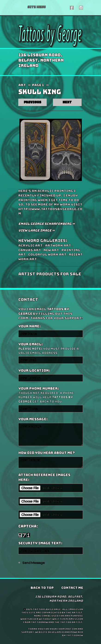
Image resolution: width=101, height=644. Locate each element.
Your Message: (33, 419)
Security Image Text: (40, 543)
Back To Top (42, 588)
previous (32, 102)
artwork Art (58, 245)
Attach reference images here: (44, 477)
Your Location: (34, 371)
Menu (37, 7)
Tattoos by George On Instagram (81, 8)
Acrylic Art (30, 245)
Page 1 (38, 85)
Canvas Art (30, 250)
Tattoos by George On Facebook (72, 8)
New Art (51, 250)
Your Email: (50, 349)
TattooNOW (75, 635)
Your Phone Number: (50, 395)
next (67, 102)
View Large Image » (36, 230)
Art (22, 85)
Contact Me (72, 588)
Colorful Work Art (47, 254)
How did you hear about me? (46, 453)
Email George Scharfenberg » (46, 224)
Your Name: (29, 326)
